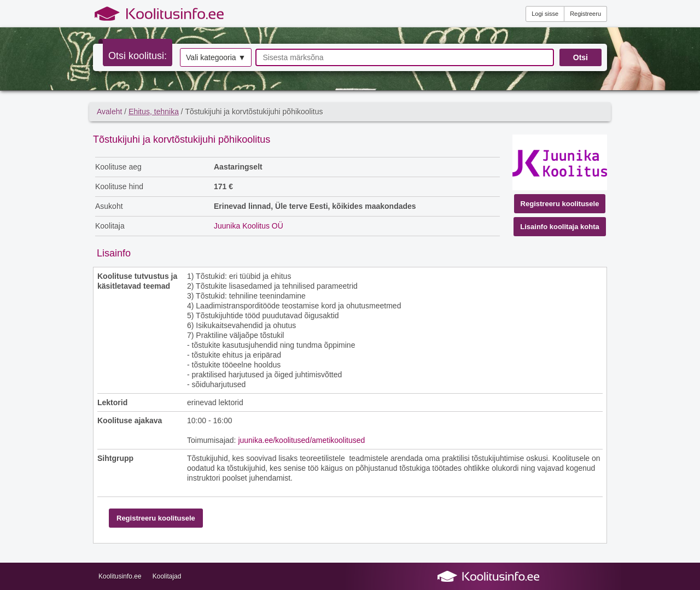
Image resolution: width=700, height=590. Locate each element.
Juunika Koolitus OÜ (249, 226)
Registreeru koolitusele (560, 204)
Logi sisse (545, 14)
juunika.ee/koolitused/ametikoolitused (301, 440)
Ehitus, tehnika (154, 112)
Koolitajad (167, 576)
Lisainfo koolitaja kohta (559, 227)
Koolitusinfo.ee (120, 576)
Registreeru (585, 14)
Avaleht (109, 112)
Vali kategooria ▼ (216, 57)
